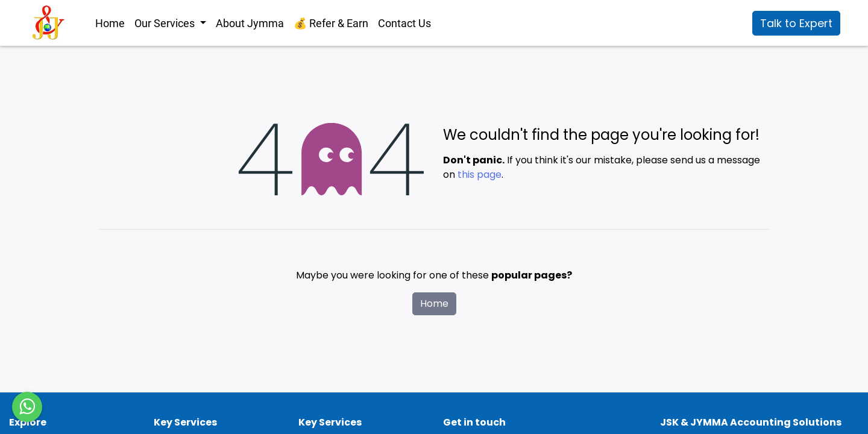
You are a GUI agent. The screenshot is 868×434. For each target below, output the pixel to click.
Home (434, 303)
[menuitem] (110, 23)
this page (480, 175)
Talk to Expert (796, 23)
